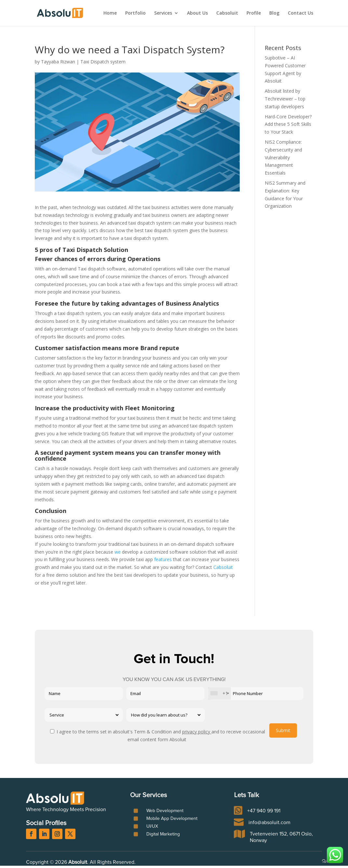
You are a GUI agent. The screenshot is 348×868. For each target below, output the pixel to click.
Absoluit (78, 862)
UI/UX (152, 826)
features (164, 559)
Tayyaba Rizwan (58, 62)
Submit (283, 730)
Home (110, 13)
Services (163, 13)
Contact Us (301, 13)
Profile (254, 13)
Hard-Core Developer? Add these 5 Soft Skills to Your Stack (288, 124)
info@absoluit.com (269, 822)
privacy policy (197, 732)
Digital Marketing (163, 834)
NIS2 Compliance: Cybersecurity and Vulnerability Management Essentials (283, 157)
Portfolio (135, 13)
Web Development (165, 811)
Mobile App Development (172, 819)
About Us (197, 13)
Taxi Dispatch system (103, 62)
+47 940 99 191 (264, 811)
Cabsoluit (227, 13)
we (117, 552)
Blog (274, 13)
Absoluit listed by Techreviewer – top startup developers (285, 99)
